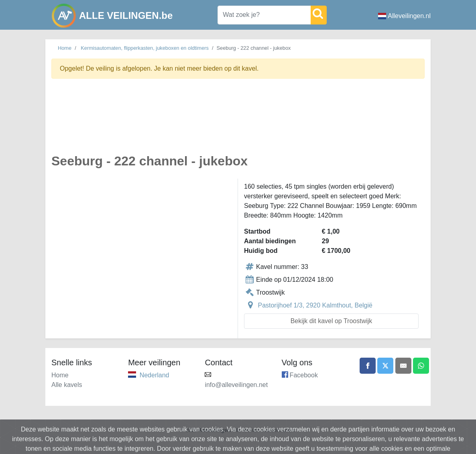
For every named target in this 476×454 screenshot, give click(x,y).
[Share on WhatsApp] (421, 366)
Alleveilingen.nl (404, 16)
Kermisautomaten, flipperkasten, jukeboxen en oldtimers (145, 48)
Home (65, 48)
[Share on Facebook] (368, 366)
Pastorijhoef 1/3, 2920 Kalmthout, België (315, 305)
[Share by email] (403, 366)
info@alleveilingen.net (236, 385)
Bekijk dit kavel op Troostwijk (332, 321)
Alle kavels (67, 385)
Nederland (155, 375)
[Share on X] (385, 366)
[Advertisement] (238, 121)
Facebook (304, 375)
